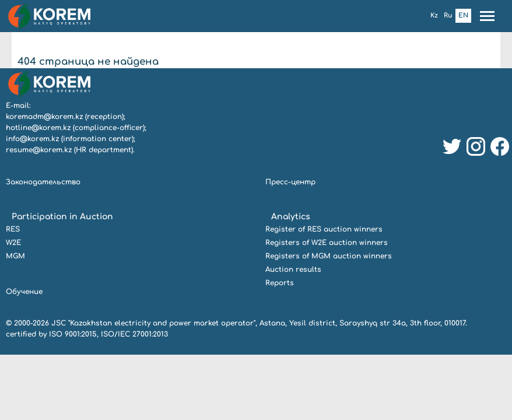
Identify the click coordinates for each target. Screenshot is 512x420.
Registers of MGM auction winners (329, 256)
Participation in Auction (62, 217)
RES (13, 229)
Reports (280, 283)
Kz (434, 15)
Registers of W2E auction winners (327, 243)
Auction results (293, 269)
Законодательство (43, 182)
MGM (15, 256)
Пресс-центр (290, 182)
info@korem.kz (32, 139)
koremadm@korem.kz (44, 117)
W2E (13, 243)
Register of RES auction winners (324, 229)
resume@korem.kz (39, 150)
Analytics (291, 217)
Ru (448, 15)
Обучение (24, 292)
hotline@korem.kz (38, 128)
